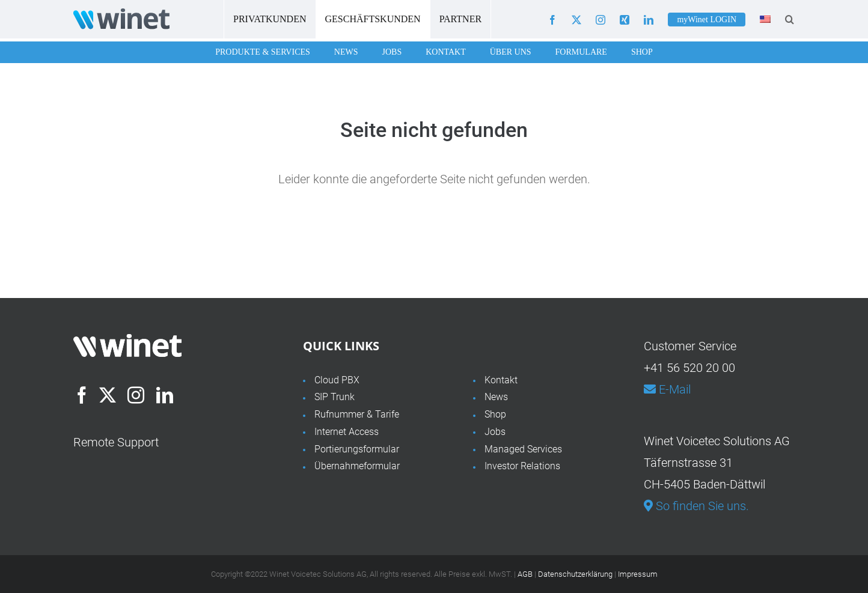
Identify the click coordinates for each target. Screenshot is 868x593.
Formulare (581, 52)
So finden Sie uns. (696, 506)
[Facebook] (82, 395)
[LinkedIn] (165, 395)
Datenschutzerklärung (575, 574)
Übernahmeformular (357, 466)
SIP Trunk (335, 397)
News (346, 52)
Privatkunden (270, 19)
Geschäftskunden (373, 19)
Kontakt (446, 52)
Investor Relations (522, 466)
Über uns (511, 52)
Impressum (638, 574)
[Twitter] (108, 395)
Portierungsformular (357, 449)
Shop (642, 52)
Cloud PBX (337, 380)
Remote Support (116, 442)
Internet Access (347, 432)
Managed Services (523, 449)
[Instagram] (136, 395)
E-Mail (667, 389)
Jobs (392, 52)
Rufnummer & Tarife (357, 414)
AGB (525, 574)
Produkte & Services (263, 52)
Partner (460, 19)
